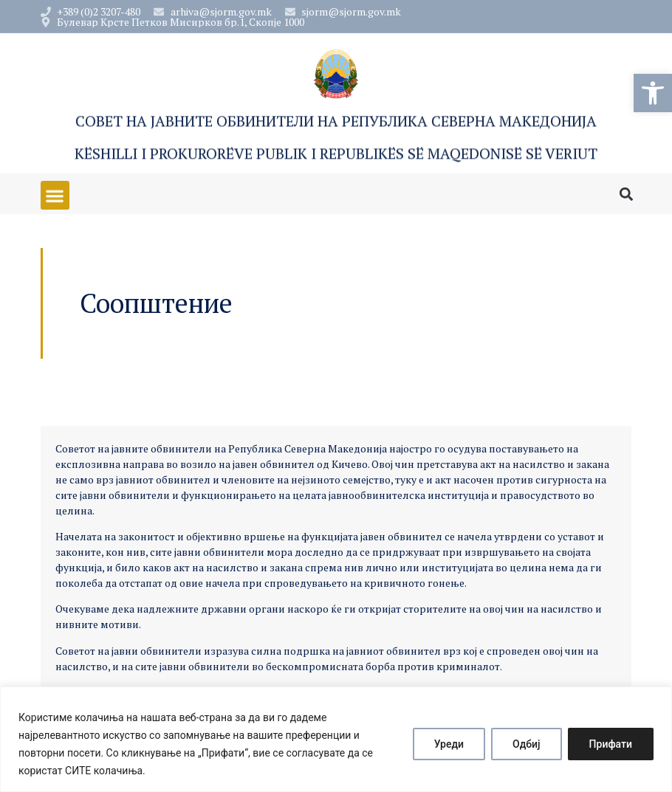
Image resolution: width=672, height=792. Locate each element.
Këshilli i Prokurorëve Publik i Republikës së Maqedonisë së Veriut (336, 155)
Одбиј (527, 744)
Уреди (449, 744)
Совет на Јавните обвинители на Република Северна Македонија (336, 122)
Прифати (611, 744)
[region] (336, 739)
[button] (653, 93)
